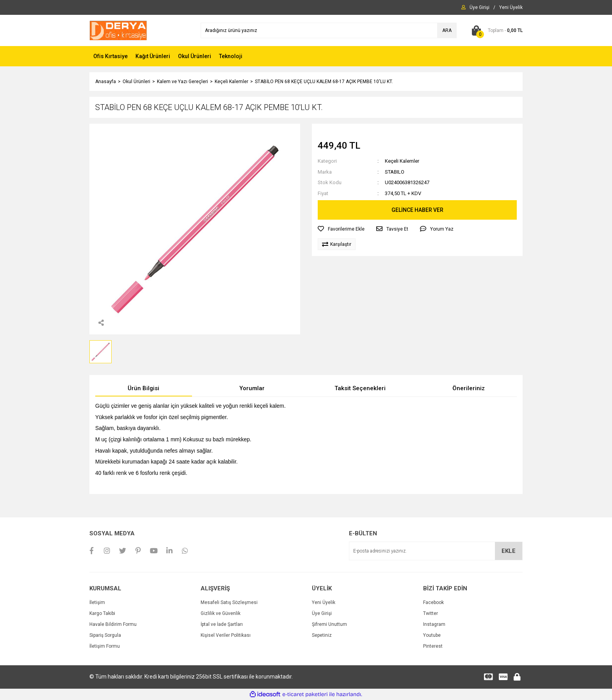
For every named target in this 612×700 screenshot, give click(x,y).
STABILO (395, 172)
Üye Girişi (322, 613)
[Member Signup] (511, 7)
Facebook (433, 602)
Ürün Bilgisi (143, 388)
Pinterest (433, 646)
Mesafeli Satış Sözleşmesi (229, 602)
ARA (447, 30)
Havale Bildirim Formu (113, 624)
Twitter (431, 613)
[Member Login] (479, 7)
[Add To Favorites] (341, 229)
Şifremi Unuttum (329, 624)
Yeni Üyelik (324, 602)
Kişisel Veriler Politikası (226, 635)
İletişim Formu (105, 646)
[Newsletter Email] (436, 551)
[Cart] (495, 30)
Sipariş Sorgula (105, 635)
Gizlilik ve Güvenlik (221, 613)
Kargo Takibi (102, 613)
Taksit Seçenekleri (360, 388)
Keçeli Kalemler (402, 161)
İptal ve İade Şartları (222, 624)
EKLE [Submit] (509, 551)
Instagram (434, 624)
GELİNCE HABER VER (417, 210)
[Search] (329, 30)
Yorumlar (252, 388)
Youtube (432, 635)
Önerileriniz (469, 388)
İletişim (97, 602)
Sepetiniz (322, 635)
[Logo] (118, 30)
